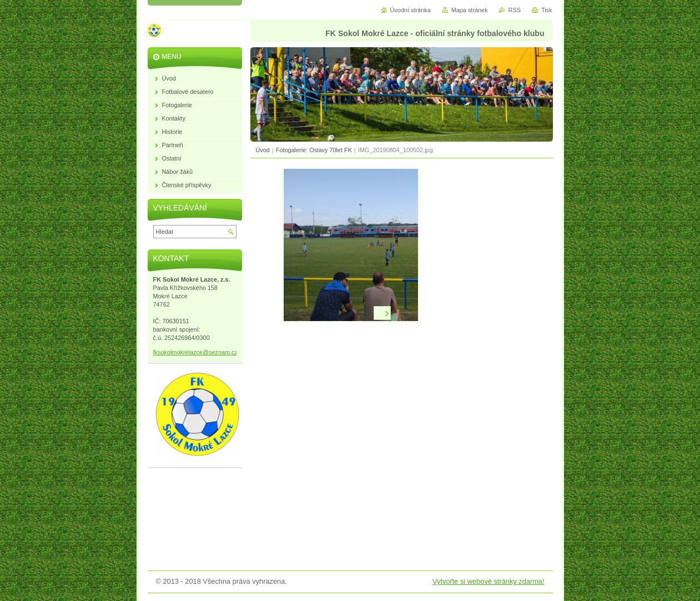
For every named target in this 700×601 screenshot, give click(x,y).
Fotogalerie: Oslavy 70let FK (314, 150)
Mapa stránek (470, 10)
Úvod (263, 150)
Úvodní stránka (411, 10)
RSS (515, 10)
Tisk (547, 10)
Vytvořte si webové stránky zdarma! (489, 581)
